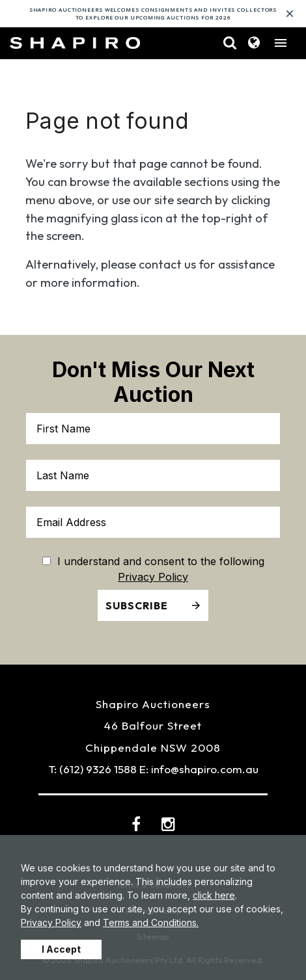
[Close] (290, 14)
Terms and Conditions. (151, 922)
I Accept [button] (61, 949)
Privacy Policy (51, 922)
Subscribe (137, 605)
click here (214, 895)
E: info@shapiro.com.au (199, 769)
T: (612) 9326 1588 (92, 769)
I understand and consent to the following (153, 561)
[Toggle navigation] (281, 43)
